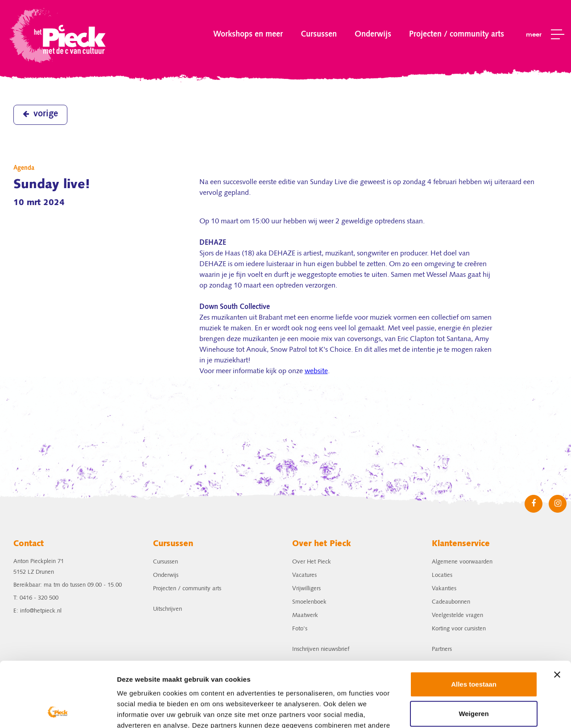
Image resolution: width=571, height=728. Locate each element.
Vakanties (444, 589)
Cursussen (319, 34)
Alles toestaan (474, 623)
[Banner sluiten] (557, 614)
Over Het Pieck (312, 562)
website (316, 371)
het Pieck (59, 35)
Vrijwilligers (306, 589)
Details (128, 710)
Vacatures (304, 575)
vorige (40, 114)
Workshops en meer (248, 34)
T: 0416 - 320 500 (36, 598)
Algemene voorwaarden (462, 562)
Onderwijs (373, 34)
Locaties (442, 575)
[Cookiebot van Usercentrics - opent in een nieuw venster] (58, 711)
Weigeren (474, 652)
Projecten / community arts (457, 34)
